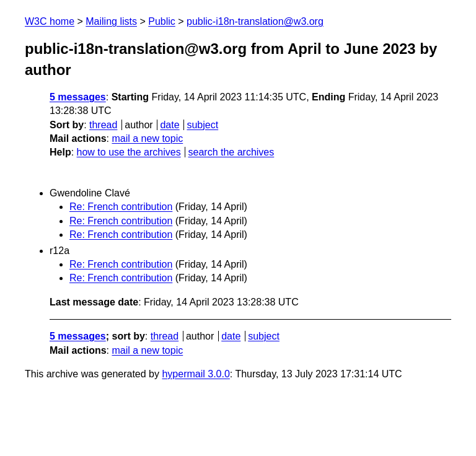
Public (162, 21)
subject (202, 125)
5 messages (78, 97)
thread (103, 125)
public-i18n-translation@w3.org (255, 21)
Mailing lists (111, 21)
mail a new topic (147, 138)
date (170, 125)
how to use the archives (129, 152)
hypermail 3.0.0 (196, 374)
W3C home (50, 21)
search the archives (231, 152)
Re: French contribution (121, 207)
